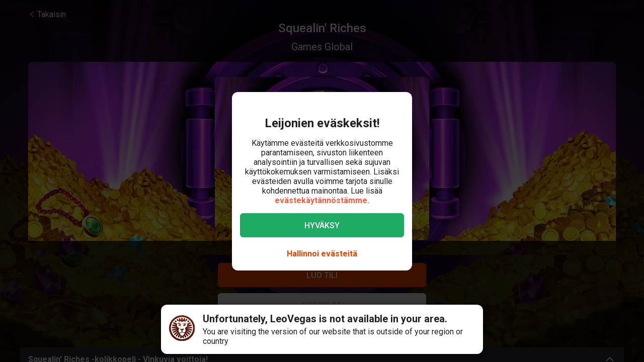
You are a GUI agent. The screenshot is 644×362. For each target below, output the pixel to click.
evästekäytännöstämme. (322, 200)
